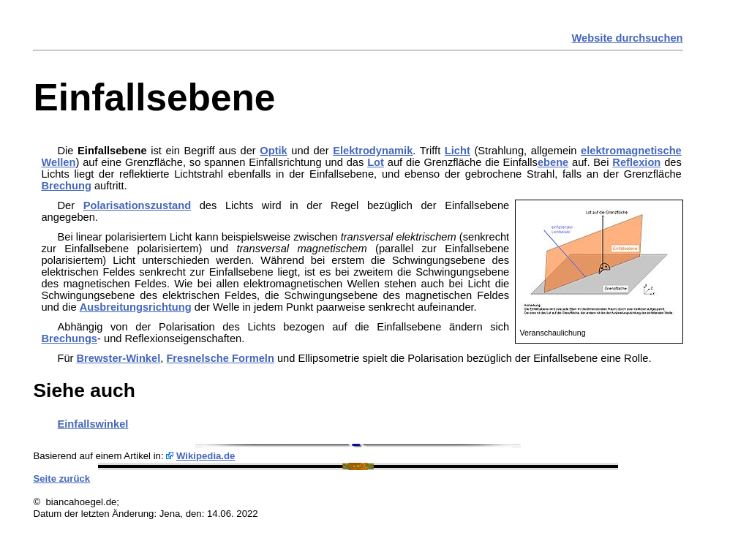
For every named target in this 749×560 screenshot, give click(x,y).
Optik (273, 151)
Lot (376, 162)
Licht (458, 151)
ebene (553, 162)
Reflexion (636, 162)
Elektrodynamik (373, 151)
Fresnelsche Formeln (220, 358)
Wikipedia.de (206, 456)
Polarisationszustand (137, 205)
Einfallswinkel (93, 424)
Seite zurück (61, 478)
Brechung (66, 186)
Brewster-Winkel (119, 358)
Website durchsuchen (628, 38)
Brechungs (69, 338)
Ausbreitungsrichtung (136, 307)
